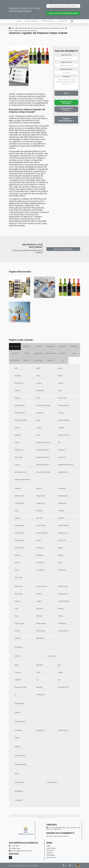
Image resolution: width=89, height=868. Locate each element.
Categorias (21, 28)
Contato (62, 21)
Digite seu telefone (66, 69)
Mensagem (66, 76)
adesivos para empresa (34, 28)
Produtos (47, 21)
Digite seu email (66, 62)
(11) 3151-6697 (14, 846)
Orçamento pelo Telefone (66, 109)
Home (18, 21)
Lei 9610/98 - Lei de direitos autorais (47, 817)
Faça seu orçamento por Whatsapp (63, 13)
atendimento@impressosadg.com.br (21, 851)
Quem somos (32, 21)
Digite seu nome (66, 55)
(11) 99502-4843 (14, 848)
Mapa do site (51, 858)
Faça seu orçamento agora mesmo (63, 6)
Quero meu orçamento (63, 249)
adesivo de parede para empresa (54, 28)
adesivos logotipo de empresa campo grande (23, 31)
